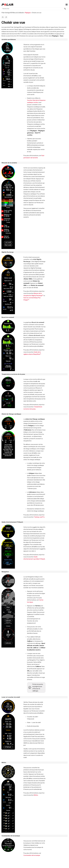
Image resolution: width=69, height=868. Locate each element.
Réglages (28, 13)
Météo (36, 795)
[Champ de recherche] (34, 9)
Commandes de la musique (32, 855)
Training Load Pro (39, 517)
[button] (65, 9)
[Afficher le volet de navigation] (67, 5)
